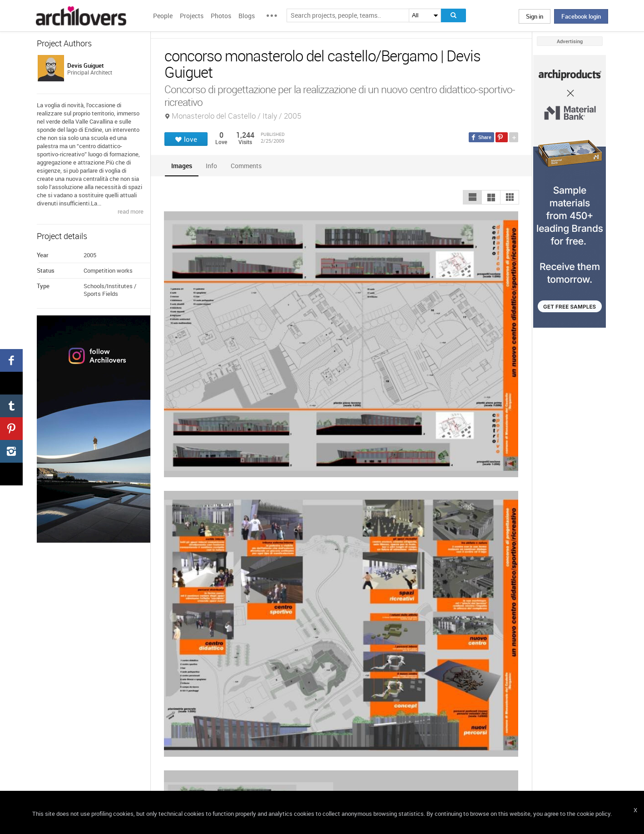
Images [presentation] (182, 166)
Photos (221, 16)
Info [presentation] (211, 166)
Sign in (535, 16)
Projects (192, 16)
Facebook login (581, 16)
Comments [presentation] (248, 166)
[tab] (182, 166)
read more (131, 211)
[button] (472, 197)
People (163, 16)
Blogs (247, 16)
